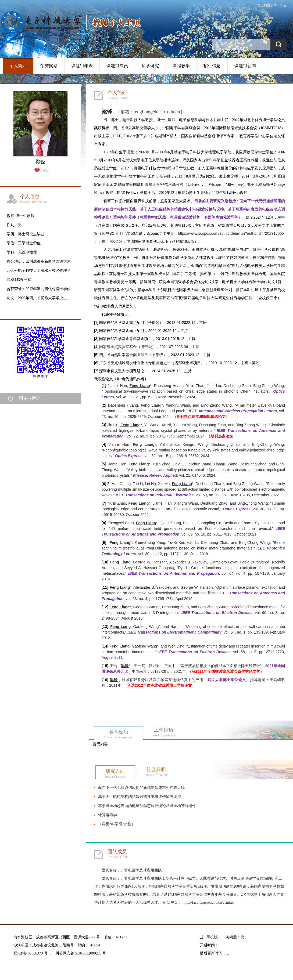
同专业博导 (30, 398)
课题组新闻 (245, 66)
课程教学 (181, 66)
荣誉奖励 (49, 66)
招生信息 (212, 66)
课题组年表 (82, 66)
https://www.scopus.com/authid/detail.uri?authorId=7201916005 (231, 233)
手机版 (212, 937)
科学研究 (150, 66)
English (285, 5)
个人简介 (18, 66)
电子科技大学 (267, 5)
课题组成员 (117, 66)
